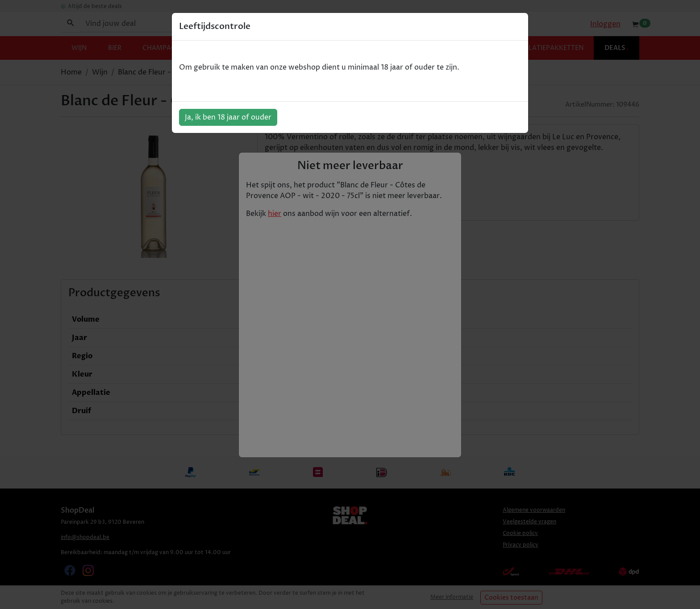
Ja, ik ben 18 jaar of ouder (228, 117)
